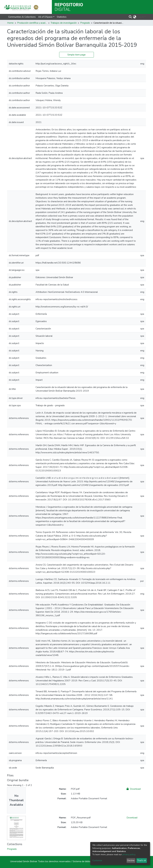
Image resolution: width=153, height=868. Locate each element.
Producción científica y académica (32, 23)
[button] (135, 17)
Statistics (62, 17)
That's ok (142, 860)
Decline (131, 860)
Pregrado (85, 23)
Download (134, 789)
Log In (141, 17)
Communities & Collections (22, 17)
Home (10, 23)
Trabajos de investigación (64, 23)
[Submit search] (130, 17)
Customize (97, 860)
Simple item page (76, 55)
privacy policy (129, 854)
